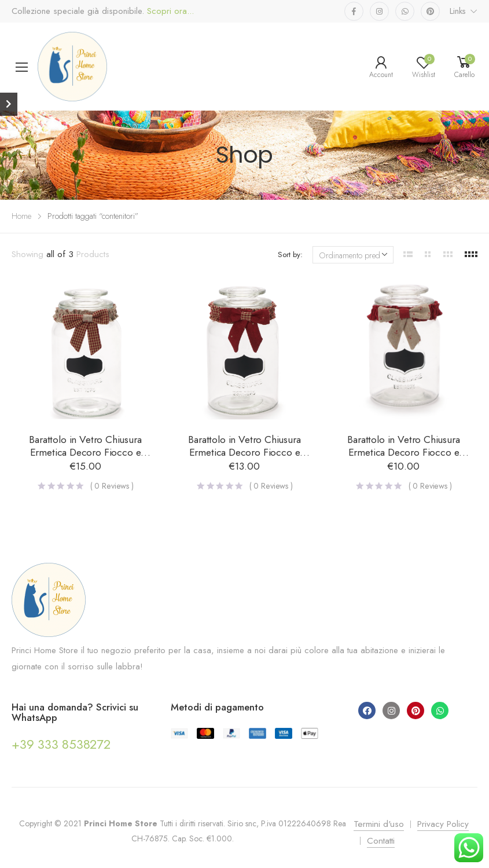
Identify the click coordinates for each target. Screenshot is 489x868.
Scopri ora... (169, 11)
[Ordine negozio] (353, 255)
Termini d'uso (379, 824)
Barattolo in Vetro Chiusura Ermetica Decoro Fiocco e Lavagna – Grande (85, 452)
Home (21, 216)
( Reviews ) (112, 486)
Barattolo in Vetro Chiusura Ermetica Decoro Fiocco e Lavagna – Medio (244, 452)
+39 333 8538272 (61, 744)
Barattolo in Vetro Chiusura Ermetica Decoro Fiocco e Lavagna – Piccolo (403, 452)
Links (458, 11)
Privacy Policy (443, 824)
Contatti (381, 841)
